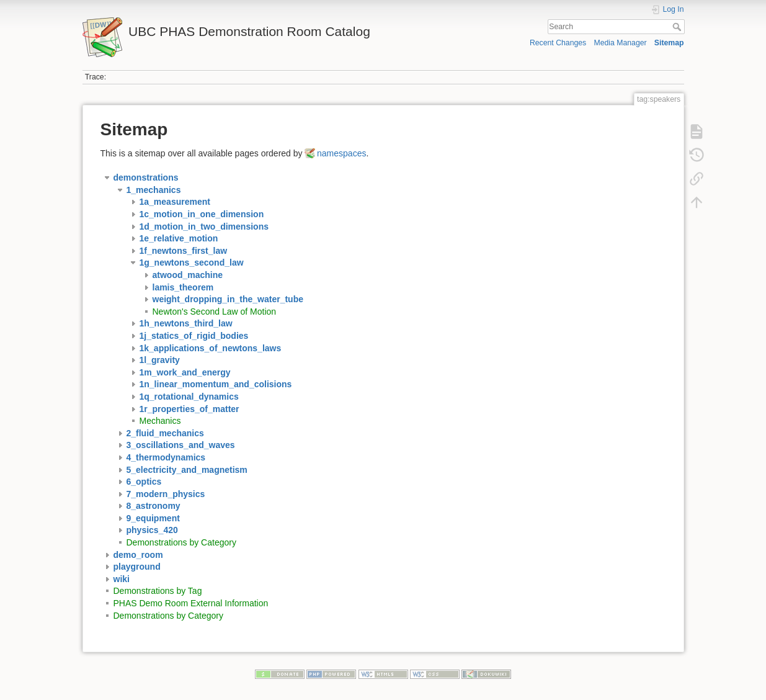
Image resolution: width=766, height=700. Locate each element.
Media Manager (620, 43)
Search (678, 27)
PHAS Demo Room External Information (191, 603)
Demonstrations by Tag (158, 591)
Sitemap (669, 43)
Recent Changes (558, 43)
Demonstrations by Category (181, 542)
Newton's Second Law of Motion (215, 312)
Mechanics (160, 421)
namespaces (341, 153)
